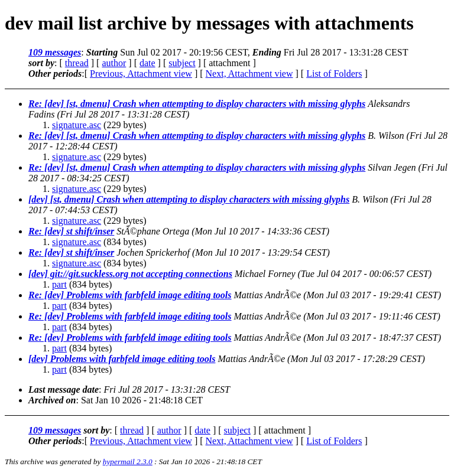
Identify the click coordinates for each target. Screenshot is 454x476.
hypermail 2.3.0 (128, 462)
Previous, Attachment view (141, 74)
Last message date (64, 389)
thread (77, 63)
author (114, 63)
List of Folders (334, 74)
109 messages (55, 52)
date (147, 63)
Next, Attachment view (249, 74)
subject (182, 63)
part (59, 284)
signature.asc (77, 125)
